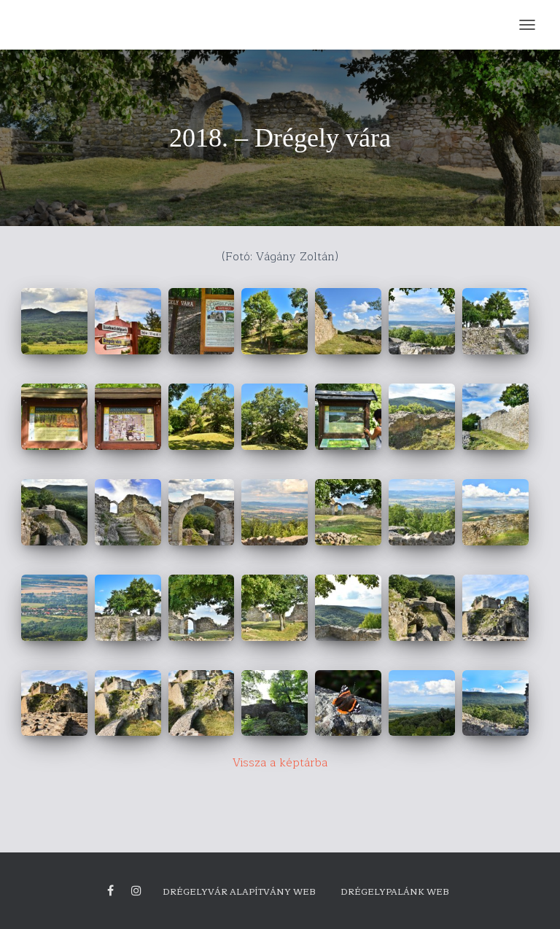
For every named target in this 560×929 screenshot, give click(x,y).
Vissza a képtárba (280, 763)
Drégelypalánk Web (395, 892)
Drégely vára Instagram (136, 891)
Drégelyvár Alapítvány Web (239, 892)
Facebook (110, 891)
